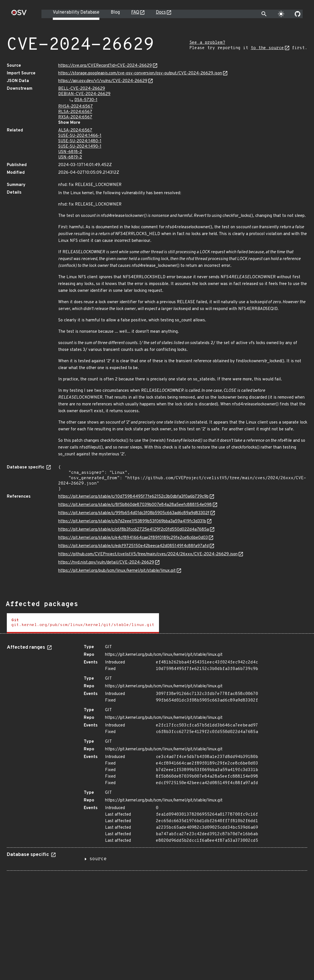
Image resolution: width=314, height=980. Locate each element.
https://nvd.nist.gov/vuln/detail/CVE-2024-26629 (106, 563)
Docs (161, 12)
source (98, 859)
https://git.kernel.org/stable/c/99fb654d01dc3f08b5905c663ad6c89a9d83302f (134, 513)
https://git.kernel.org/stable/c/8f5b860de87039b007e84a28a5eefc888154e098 (135, 505)
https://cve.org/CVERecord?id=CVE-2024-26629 (105, 66)
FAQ (135, 12)
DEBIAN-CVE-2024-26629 (84, 94)
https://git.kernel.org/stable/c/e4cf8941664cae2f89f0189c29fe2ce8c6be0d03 (133, 538)
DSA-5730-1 (86, 100)
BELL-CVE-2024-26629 (82, 89)
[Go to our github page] (298, 14)
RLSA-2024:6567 (75, 112)
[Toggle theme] (281, 14)
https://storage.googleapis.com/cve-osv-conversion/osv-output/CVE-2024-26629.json (140, 73)
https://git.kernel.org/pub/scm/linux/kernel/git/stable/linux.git (117, 571)
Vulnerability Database (76, 12)
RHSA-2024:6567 (76, 107)
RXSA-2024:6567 (75, 117)
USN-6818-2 (70, 152)
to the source (267, 48)
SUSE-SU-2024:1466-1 (80, 136)
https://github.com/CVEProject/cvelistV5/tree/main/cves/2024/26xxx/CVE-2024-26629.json (148, 554)
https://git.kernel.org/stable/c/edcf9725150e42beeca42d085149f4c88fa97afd (133, 546)
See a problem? (207, 43)
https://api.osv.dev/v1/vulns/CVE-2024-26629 (103, 81)
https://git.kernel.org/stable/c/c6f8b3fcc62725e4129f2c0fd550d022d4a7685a (134, 530)
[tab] (83, 623)
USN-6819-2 (70, 157)
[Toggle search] (264, 14)
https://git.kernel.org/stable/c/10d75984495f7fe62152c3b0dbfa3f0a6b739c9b (133, 497)
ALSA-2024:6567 (75, 130)
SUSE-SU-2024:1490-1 (80, 147)
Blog (115, 12)
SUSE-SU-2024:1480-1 (80, 141)
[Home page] (19, 14)
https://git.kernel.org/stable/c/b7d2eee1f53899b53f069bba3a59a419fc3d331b (132, 521)
